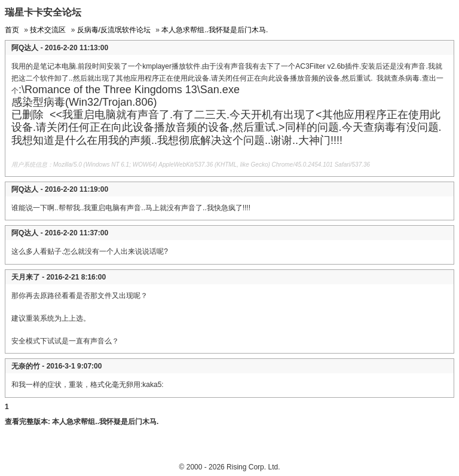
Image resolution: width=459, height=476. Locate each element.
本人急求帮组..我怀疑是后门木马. (215, 30)
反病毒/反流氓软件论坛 (114, 30)
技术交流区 (48, 30)
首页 (12, 30)
